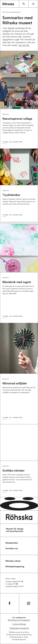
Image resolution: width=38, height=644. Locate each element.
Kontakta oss (12, 549)
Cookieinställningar (19, 624)
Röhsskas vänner (13, 561)
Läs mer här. (24, 45)
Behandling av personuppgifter (19, 620)
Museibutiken (12, 543)
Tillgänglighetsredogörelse (19, 628)
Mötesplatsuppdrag (15, 567)
